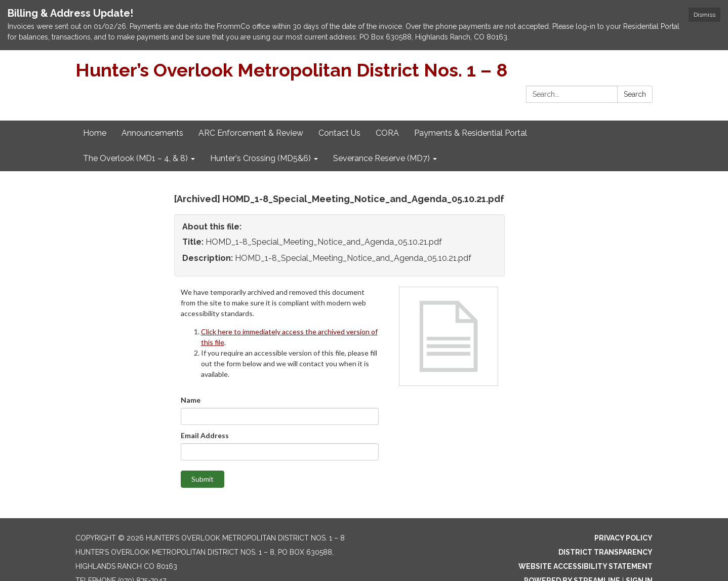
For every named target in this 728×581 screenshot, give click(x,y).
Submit (203, 479)
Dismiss (704, 15)
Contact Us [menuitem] (339, 133)
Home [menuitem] (95, 133)
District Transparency (605, 552)
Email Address (205, 435)
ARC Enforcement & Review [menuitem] (251, 133)
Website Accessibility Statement (585, 566)
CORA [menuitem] (387, 133)
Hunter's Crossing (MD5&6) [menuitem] (260, 158)
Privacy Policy (623, 538)
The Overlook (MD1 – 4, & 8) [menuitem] (135, 158)
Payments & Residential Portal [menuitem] (471, 133)
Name (191, 400)
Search (635, 94)
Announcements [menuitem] (152, 133)
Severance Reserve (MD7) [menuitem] (381, 158)
